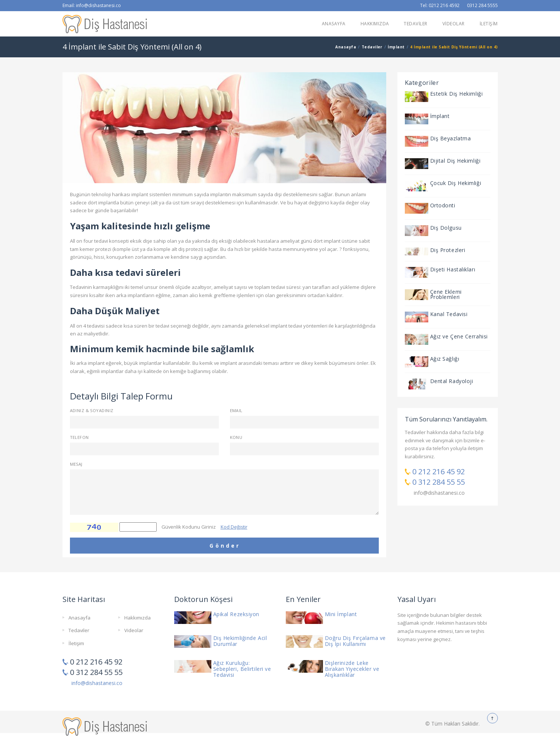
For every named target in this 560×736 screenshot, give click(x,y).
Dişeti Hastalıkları (453, 269)
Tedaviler (372, 47)
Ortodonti (443, 205)
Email (236, 410)
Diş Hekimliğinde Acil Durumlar (240, 641)
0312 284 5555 (482, 5)
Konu (236, 437)
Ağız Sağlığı (445, 359)
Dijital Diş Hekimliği (455, 161)
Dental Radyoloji (452, 381)
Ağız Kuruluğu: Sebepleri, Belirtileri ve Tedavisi (242, 669)
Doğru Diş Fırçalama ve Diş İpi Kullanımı (355, 641)
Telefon (79, 437)
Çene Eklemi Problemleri (446, 294)
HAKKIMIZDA (375, 24)
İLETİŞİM (489, 24)
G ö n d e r (224, 546)
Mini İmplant (341, 614)
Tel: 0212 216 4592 (440, 5)
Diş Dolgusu (446, 228)
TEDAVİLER (415, 24)
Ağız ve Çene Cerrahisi (459, 336)
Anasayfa (346, 47)
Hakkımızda (137, 618)
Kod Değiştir (234, 527)
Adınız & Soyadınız (92, 410)
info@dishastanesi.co (439, 493)
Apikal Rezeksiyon (236, 614)
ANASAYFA (334, 24)
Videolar (134, 630)
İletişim (76, 643)
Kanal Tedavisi (449, 314)
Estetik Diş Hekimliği (457, 94)
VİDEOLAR (454, 24)
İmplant (396, 47)
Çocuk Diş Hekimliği (456, 183)
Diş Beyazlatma (451, 138)
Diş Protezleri (448, 250)
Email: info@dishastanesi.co (92, 5)
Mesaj (76, 464)
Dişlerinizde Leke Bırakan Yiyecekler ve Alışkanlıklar (352, 669)
